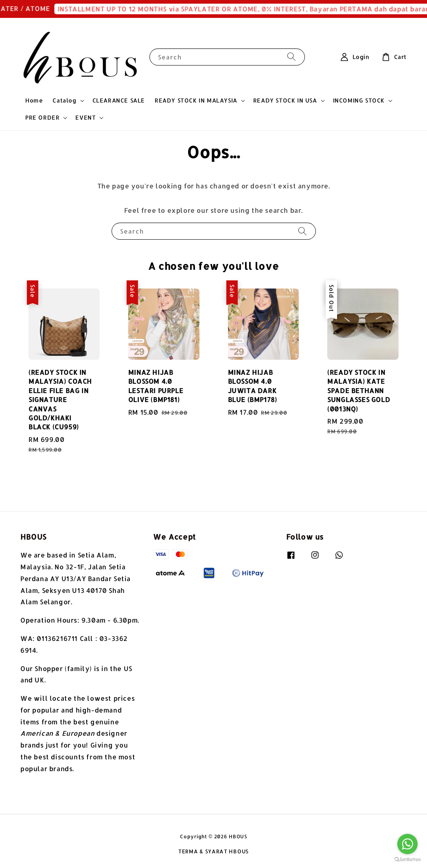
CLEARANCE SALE (119, 100)
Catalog (64, 100)
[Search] (291, 57)
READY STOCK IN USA (285, 100)
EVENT (85, 117)
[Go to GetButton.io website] (407, 860)
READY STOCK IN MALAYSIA (196, 100)
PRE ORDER (42, 117)
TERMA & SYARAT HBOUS (213, 851)
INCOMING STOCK (359, 100)
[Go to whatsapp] (407, 844)
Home (34, 100)
